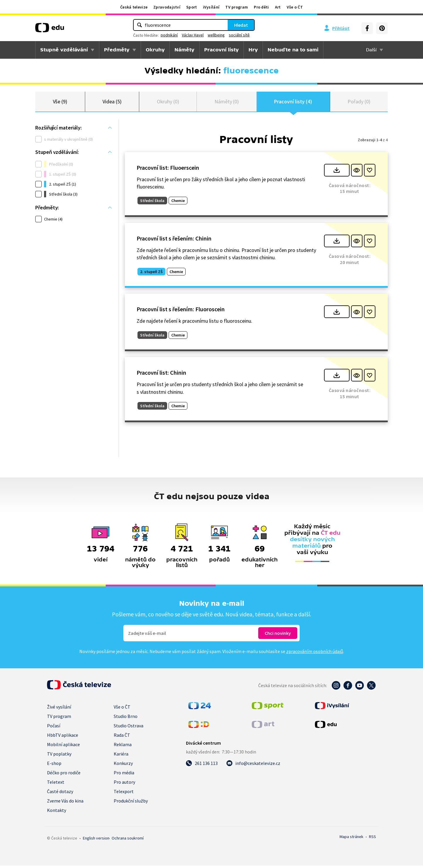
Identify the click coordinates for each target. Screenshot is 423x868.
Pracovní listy (221, 50)
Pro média (124, 775)
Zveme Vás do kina (65, 803)
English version (96, 840)
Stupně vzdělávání (64, 50)
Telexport (124, 794)
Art (278, 7)
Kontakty (57, 813)
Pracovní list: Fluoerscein (168, 170)
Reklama (123, 747)
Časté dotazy (60, 794)
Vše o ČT (295, 7)
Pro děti (261, 7)
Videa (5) (112, 103)
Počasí (54, 728)
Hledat (241, 25)
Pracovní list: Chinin (161, 375)
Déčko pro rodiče (64, 775)
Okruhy (155, 50)
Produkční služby (131, 803)
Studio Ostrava (129, 728)
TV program (237, 7)
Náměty (184, 50)
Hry (253, 50)
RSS (372, 839)
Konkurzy (123, 766)
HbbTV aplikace (63, 737)
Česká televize (134, 7)
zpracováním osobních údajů (315, 654)
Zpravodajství (167, 7)
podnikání (169, 35)
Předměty (117, 50)
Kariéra (121, 756)
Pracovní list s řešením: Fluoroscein (181, 312)
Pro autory (124, 784)
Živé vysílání (59, 709)
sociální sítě (239, 35)
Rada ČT (122, 737)
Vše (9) (60, 103)
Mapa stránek (351, 839)
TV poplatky (59, 756)
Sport (192, 7)
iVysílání (211, 7)
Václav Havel (193, 35)
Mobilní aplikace (63, 747)
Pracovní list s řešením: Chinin (174, 241)
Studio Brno (126, 719)
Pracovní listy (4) (293, 103)
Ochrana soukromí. (128, 840)
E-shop (54, 766)
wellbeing (216, 35)
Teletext (56, 784)
